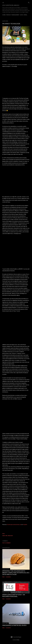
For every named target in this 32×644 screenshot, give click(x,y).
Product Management (13, 15)
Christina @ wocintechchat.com (14, 524)
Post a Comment (6, 543)
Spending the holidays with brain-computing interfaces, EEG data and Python (16, 573)
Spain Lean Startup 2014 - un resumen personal (14, 595)
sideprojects (10, 536)
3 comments (8, 628)
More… (26, 15)
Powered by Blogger (16, 637)
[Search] (29, 2)
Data (22, 15)
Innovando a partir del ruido (14, 625)
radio (6, 536)
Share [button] (4, 534)
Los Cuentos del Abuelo (11, 5)
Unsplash (25, 524)
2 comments (8, 577)
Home (4, 15)
